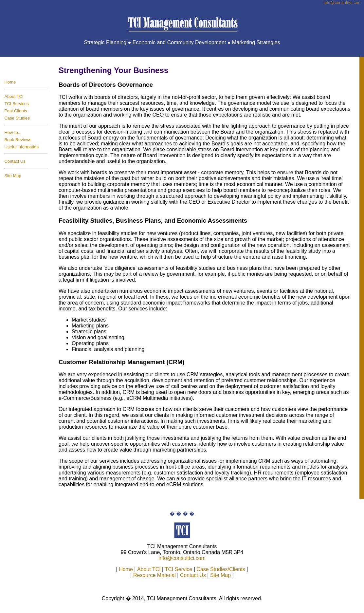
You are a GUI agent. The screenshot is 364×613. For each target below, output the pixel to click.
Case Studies (17, 118)
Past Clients (16, 111)
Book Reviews (18, 140)
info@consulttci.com (182, 558)
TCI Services (16, 104)
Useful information (21, 147)
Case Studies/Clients (221, 569)
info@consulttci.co (343, 2)
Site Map (13, 176)
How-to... (13, 132)
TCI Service (179, 569)
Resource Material (155, 575)
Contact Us (15, 161)
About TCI (14, 96)
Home (10, 82)
